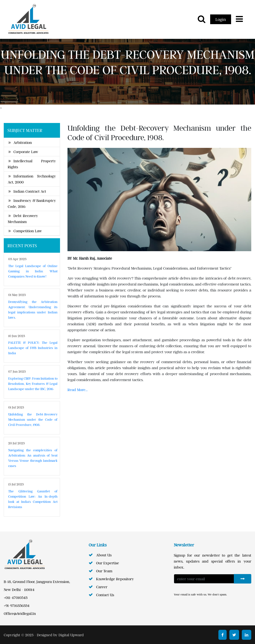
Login (221, 19)
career (102, 587)
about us (104, 555)
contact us (105, 595)
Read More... (78, 390)
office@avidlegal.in (20, 613)
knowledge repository (115, 579)
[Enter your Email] (204, 579)
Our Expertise (108, 563)
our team (104, 571)
